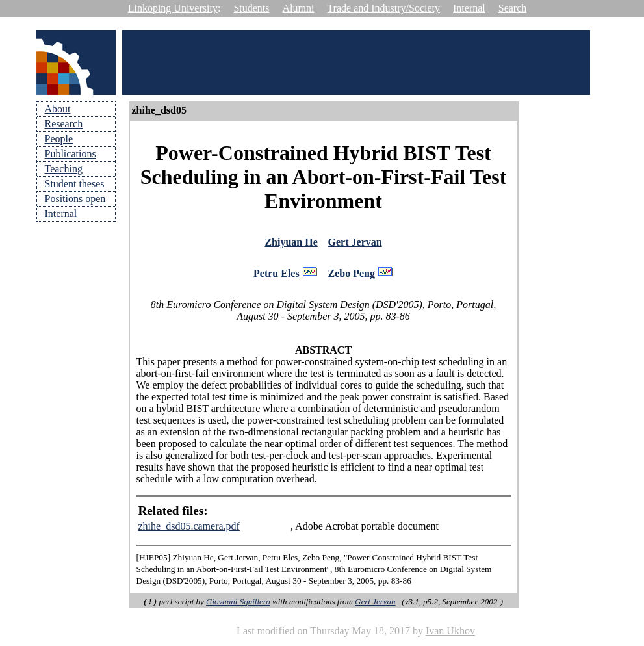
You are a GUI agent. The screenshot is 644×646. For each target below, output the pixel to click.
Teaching (64, 169)
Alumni (299, 8)
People (59, 139)
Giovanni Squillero (238, 605)
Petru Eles (277, 277)
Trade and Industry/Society (383, 8)
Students (251, 8)
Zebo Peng (352, 277)
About (58, 109)
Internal (469, 8)
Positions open (75, 199)
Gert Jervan (355, 243)
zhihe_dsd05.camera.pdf (189, 530)
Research (64, 124)
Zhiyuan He (291, 243)
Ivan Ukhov (450, 635)
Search (513, 8)
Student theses (75, 184)
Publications (71, 154)
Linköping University (173, 8)
